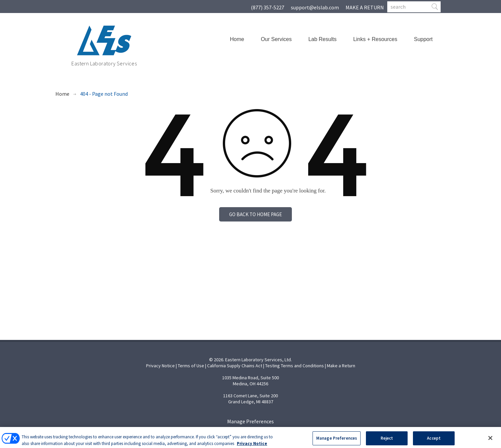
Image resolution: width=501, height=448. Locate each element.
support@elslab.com (315, 7)
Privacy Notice (160, 366)
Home (237, 39)
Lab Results (322, 39)
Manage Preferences (250, 421)
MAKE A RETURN (365, 7)
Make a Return (341, 366)
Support (423, 39)
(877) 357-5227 (268, 7)
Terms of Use (191, 366)
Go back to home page (256, 214)
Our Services (276, 39)
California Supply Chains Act (235, 366)
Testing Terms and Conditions (295, 366)
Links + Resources (375, 39)
